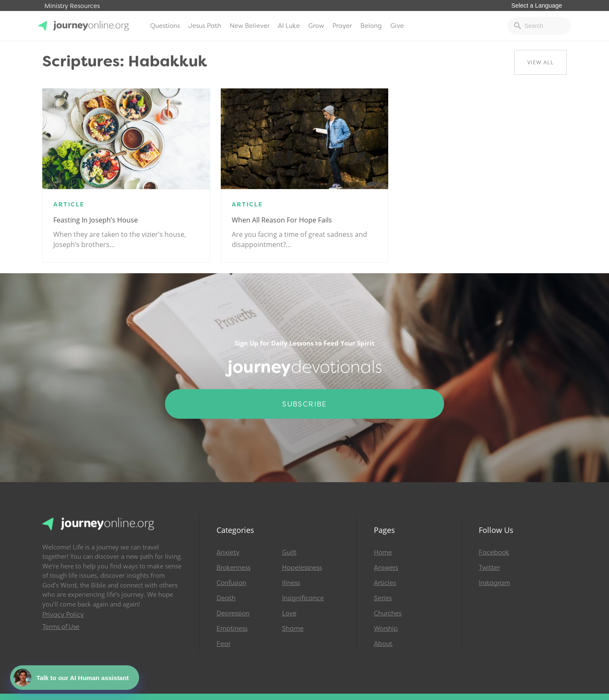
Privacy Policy (63, 615)
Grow (316, 26)
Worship (386, 629)
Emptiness (232, 629)
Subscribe (304, 404)
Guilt (289, 552)
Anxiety (228, 552)
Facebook (494, 552)
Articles (385, 583)
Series (383, 598)
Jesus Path (205, 26)
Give (397, 26)
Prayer (342, 26)
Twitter (489, 568)
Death (226, 598)
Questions (165, 26)
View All (540, 62)
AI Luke (289, 26)
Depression (233, 613)
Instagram (494, 583)
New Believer (250, 26)
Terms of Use (61, 627)
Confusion (231, 583)
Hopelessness (302, 568)
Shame (293, 629)
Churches (388, 613)
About (383, 644)
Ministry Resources (72, 6)
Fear (224, 644)
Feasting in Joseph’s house (96, 220)
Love (289, 613)
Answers (386, 568)
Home (383, 552)
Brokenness (233, 568)
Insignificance (303, 598)
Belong (371, 26)
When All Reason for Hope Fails (282, 220)
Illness (291, 583)
